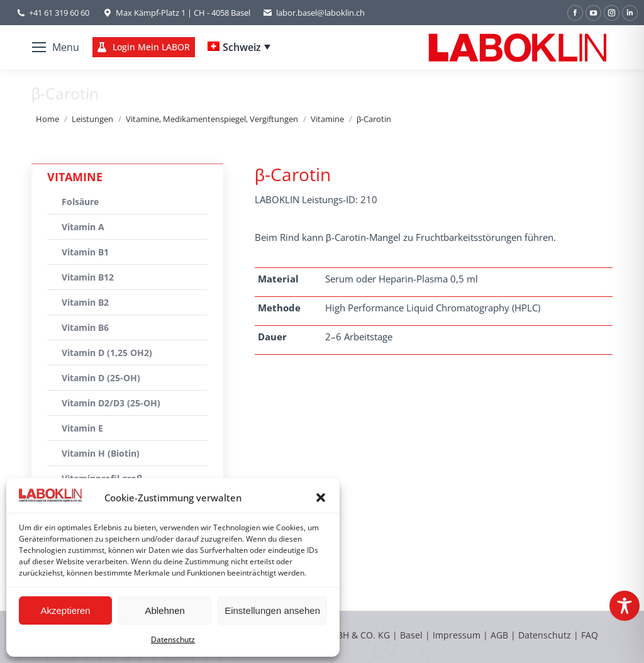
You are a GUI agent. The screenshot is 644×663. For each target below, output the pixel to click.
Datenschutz (173, 639)
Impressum (457, 635)
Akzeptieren (65, 610)
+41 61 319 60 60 (59, 13)
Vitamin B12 (88, 277)
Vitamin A (83, 227)
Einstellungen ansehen (272, 610)
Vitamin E (82, 428)
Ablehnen (164, 610)
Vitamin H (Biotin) (101, 453)
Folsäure (80, 202)
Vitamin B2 (85, 302)
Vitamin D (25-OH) (101, 378)
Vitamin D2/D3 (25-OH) (111, 403)
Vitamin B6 (85, 327)
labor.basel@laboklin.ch (314, 13)
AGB (501, 635)
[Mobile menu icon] (56, 47)
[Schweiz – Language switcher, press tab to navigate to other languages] (239, 47)
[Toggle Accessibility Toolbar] (625, 606)
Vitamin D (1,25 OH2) (107, 353)
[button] (321, 498)
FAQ (590, 635)
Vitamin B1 (85, 252)
